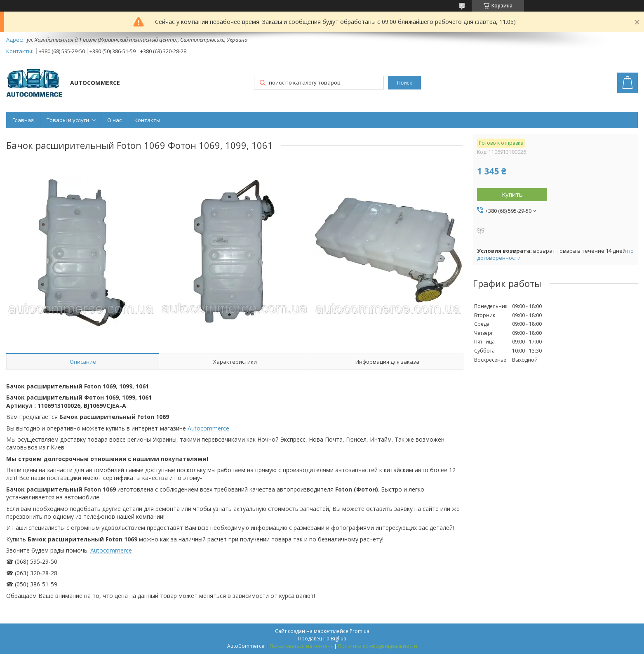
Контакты (147, 120)
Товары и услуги (68, 120)
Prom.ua (360, 631)
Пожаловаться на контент (301, 646)
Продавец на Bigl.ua (322, 639)
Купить (512, 194)
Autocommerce (208, 428)
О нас (114, 120)
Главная (23, 120)
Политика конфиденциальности (378, 646)
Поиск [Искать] (404, 83)
